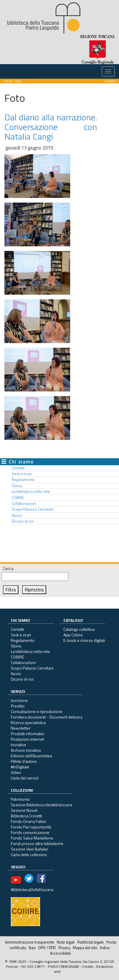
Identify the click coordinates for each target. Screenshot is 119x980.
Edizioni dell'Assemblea (31, 756)
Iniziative (19, 745)
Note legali (66, 942)
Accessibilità (60, 953)
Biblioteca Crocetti (26, 816)
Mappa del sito (85, 948)
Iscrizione (19, 700)
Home (8, 81)
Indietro (110, 81)
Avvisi (17, 515)
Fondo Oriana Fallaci (29, 821)
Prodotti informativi (27, 734)
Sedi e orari (22, 474)
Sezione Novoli (24, 810)
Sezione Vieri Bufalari (30, 849)
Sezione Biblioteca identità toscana (42, 805)
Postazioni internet (27, 739)
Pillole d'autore (24, 761)
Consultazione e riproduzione (37, 711)
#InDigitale (20, 767)
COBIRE (18, 498)
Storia (17, 486)
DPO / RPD (47, 948)
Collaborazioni (24, 503)
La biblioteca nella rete (31, 491)
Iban (32, 948)
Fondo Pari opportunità (31, 827)
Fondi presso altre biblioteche (37, 843)
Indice (105, 948)
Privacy (64, 948)
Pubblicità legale (90, 942)
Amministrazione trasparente (30, 942)
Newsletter (21, 728)
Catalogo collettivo (79, 629)
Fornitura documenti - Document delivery (47, 717)
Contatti (18, 468)
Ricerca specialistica (28, 722)
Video (16, 772)
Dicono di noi (23, 521)
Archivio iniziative (26, 750)
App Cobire (73, 635)
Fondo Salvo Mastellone (32, 838)
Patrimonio (20, 799)
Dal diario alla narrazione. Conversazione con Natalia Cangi (51, 127)
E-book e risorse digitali (84, 640)
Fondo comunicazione (30, 832)
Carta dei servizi (25, 778)
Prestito (18, 706)
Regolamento (23, 480)
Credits (88, 966)
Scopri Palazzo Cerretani (33, 509)
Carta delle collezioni (29, 855)
